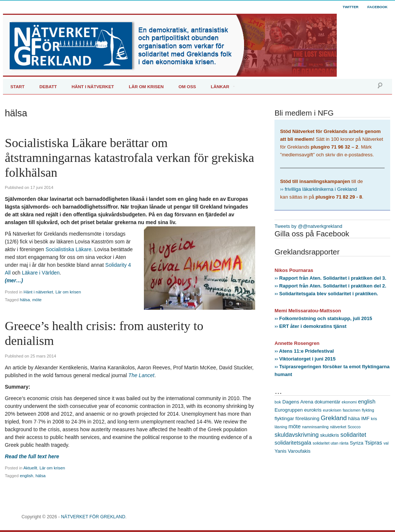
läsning (281, 427)
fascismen (352, 410)
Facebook (378, 7)
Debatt (48, 87)
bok (278, 402)
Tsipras (373, 443)
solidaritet (353, 435)
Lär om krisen (146, 87)
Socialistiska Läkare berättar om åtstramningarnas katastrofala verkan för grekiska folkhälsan (129, 158)
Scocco (354, 427)
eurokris (313, 410)
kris (374, 419)
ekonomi (349, 402)
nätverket (338, 427)
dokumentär (327, 402)
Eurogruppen (289, 410)
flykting (368, 410)
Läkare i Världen (41, 273)
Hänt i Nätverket (93, 87)
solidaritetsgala (293, 443)
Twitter (351, 7)
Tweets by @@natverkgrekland (308, 226)
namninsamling (315, 427)
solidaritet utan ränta (331, 443)
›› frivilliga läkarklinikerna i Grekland (318, 189)
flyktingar (284, 418)
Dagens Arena (298, 402)
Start (17, 87)
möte (37, 300)
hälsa (25, 300)
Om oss (187, 87)
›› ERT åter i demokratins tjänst (310, 326)
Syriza (357, 443)
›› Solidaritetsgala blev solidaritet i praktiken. (326, 294)
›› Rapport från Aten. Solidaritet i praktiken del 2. (330, 286)
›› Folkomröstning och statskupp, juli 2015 (323, 318)
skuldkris (330, 435)
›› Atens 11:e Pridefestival (304, 351)
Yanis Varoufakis (292, 451)
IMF (366, 418)
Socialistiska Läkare (69, 249)
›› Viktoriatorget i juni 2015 (305, 359)
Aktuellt (30, 468)
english (26, 476)
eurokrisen (332, 410)
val (386, 443)
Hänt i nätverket (39, 292)
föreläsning (307, 418)
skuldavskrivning (297, 435)
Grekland (334, 418)
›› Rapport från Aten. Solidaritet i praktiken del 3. (330, 278)
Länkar (220, 87)
